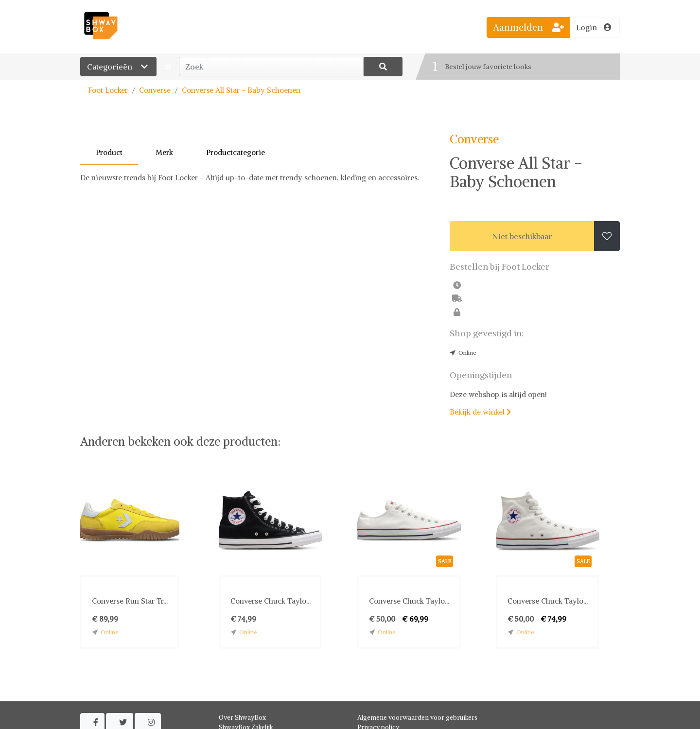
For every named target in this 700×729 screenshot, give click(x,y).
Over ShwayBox (242, 718)
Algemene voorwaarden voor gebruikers (417, 718)
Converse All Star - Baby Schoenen (241, 90)
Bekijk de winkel (480, 412)
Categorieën (118, 67)
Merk (164, 152)
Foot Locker (108, 90)
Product (109, 152)
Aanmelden (528, 27)
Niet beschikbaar (522, 236)
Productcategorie (236, 152)
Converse (155, 90)
